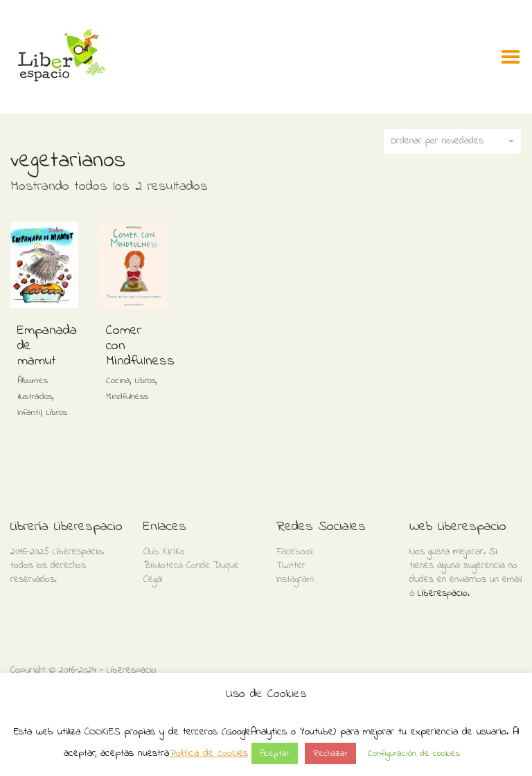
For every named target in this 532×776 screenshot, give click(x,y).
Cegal (153, 580)
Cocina (118, 381)
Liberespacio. (444, 593)
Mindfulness (127, 397)
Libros (57, 413)
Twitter (291, 566)
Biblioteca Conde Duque (191, 566)
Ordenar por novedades (452, 141)
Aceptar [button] (275, 753)
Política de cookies (209, 753)
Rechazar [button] (330, 753)
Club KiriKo (164, 552)
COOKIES (102, 732)
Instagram (295, 580)
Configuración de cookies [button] (414, 753)
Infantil (29, 413)
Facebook (295, 552)
